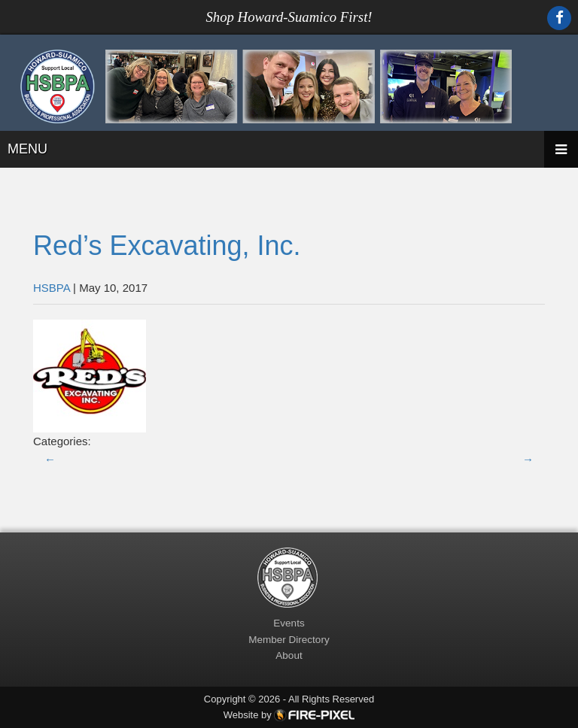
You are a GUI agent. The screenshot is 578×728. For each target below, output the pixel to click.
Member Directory (289, 640)
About (289, 655)
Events (289, 623)
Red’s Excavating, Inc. (167, 246)
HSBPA (52, 288)
